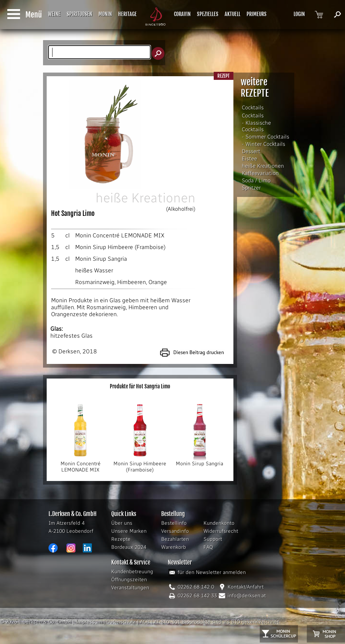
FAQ (208, 547)
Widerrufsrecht (221, 531)
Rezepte (121, 539)
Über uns (122, 523)
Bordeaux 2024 (129, 547)
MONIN (105, 14)
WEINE (54, 14)
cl (67, 235)
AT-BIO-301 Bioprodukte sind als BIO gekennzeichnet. (217, 622)
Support (213, 539)
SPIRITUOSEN (80, 14)
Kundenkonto (219, 523)
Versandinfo (175, 531)
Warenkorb (174, 547)
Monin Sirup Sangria (101, 259)
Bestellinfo (174, 523)
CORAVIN (182, 14)
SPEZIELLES (208, 14)
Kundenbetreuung (132, 572)
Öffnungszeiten (129, 580)
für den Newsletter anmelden (212, 572)
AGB (145, 622)
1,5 (55, 247)
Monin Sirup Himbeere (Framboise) (120, 247)
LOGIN (299, 14)
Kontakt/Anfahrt (246, 587)
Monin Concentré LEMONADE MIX (120, 235)
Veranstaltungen (130, 588)
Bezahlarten (175, 539)
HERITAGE (127, 14)
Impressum (89, 622)
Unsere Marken (129, 531)
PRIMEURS (257, 14)
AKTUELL (232, 14)
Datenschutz (121, 622)
